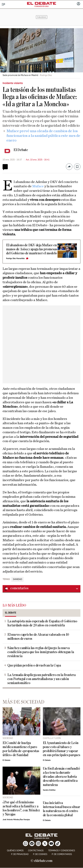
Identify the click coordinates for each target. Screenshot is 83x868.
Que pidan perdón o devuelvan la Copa (34, 665)
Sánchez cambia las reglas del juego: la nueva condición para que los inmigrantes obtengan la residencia (41, 652)
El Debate (21, 150)
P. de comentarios (62, 854)
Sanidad (17, 579)
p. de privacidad (20, 854)
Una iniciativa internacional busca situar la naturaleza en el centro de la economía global (61, 809)
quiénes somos (15, 851)
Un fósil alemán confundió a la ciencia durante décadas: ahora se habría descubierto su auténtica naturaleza (61, 777)
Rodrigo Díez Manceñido (15, 258)
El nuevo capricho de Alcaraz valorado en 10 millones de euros (38, 637)
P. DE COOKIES (40, 854)
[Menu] (3, 4)
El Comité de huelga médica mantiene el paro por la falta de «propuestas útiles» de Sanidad (21, 749)
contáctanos (36, 851)
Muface (38, 186)
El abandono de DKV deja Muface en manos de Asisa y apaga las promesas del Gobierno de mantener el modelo (32, 249)
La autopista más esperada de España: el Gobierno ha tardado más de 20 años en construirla (42, 623)
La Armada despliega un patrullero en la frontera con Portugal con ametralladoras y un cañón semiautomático (41, 679)
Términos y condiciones (61, 851)
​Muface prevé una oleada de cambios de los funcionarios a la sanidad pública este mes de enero (43, 136)
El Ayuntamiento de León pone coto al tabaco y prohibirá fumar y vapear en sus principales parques (62, 749)
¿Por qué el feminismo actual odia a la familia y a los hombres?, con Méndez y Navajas (21, 808)
